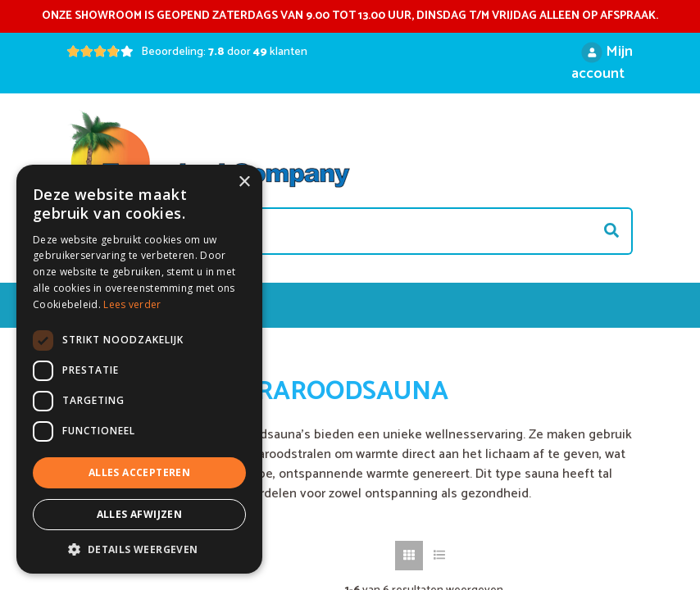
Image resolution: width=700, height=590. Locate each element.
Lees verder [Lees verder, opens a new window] (132, 304)
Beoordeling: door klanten (224, 52)
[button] (139, 549)
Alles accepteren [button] (139, 472)
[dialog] (139, 369)
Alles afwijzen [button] (140, 514)
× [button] (244, 182)
